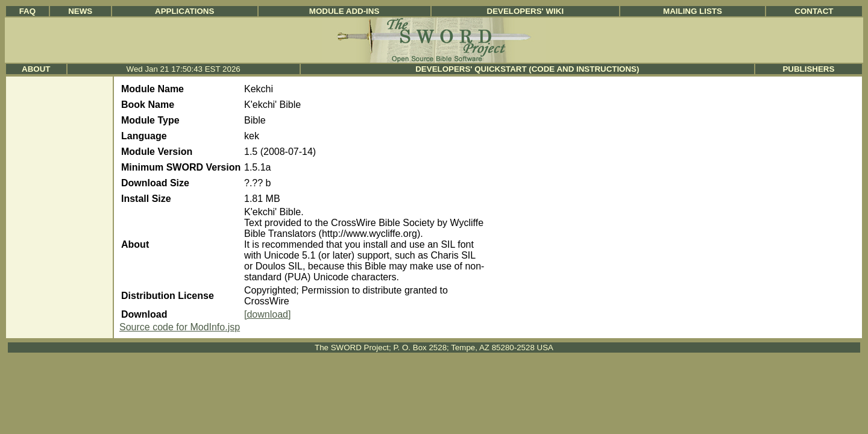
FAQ (27, 11)
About (36, 69)
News (80, 11)
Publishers (808, 69)
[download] (267, 314)
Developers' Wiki (526, 11)
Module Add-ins (344, 11)
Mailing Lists (693, 11)
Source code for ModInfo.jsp (180, 327)
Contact (814, 11)
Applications (184, 11)
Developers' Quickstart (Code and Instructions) (527, 69)
